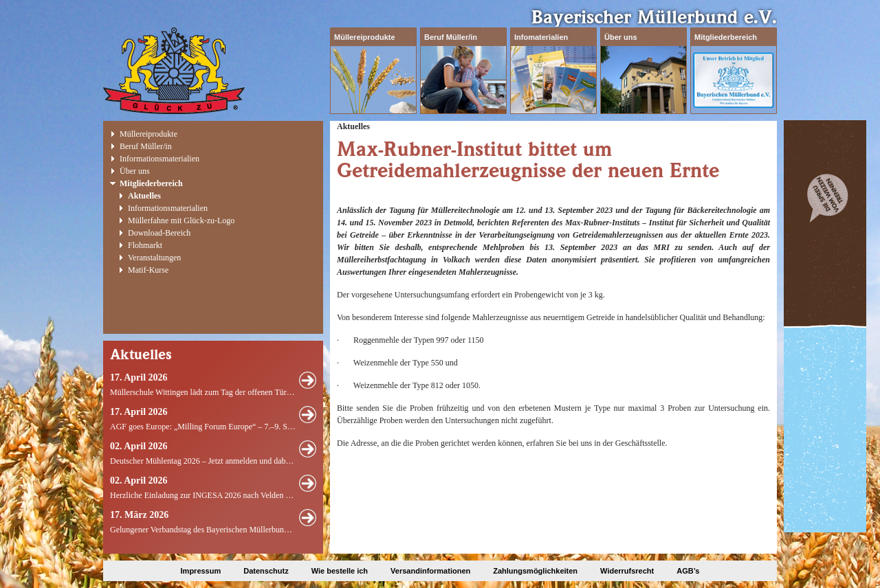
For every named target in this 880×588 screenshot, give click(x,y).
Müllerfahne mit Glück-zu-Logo (181, 220)
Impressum (201, 571)
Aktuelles (144, 196)
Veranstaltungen (154, 258)
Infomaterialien (541, 37)
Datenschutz (266, 571)
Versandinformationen (430, 571)
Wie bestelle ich (340, 571)
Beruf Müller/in (451, 37)
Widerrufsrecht (627, 571)
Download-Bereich (159, 233)
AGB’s (688, 571)
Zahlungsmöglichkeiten (535, 571)
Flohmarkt (145, 245)
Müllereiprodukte (365, 37)
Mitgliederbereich (726, 37)
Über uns (621, 37)
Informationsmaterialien (159, 159)
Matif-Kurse (148, 270)
